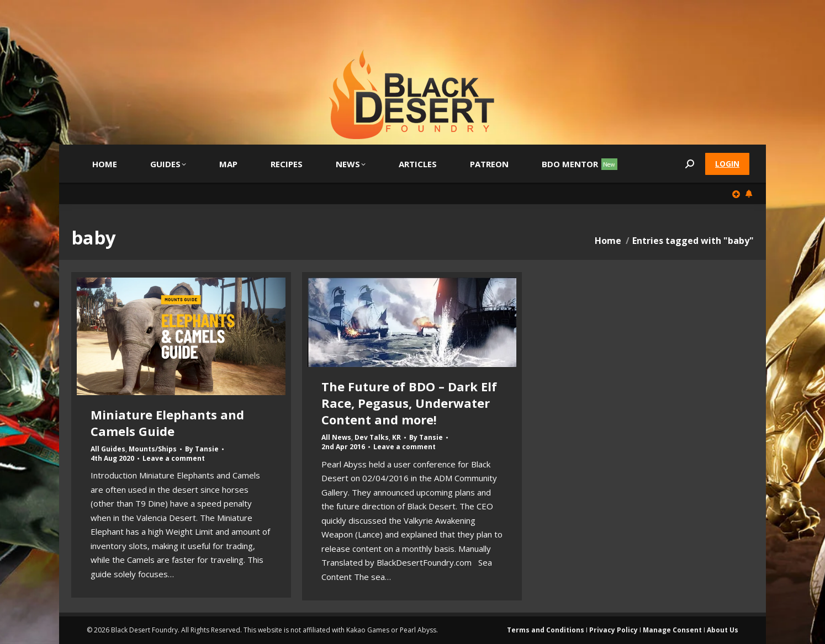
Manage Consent (672, 630)
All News (336, 437)
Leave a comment (174, 459)
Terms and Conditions (546, 630)
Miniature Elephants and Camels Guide (167, 423)
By (202, 449)
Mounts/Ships (153, 449)
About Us (723, 630)
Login (727, 164)
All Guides (108, 449)
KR (396, 437)
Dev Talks (372, 437)
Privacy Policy (614, 630)
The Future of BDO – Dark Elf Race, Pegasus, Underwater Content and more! (409, 403)
